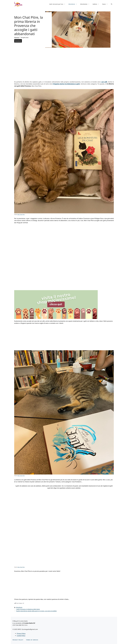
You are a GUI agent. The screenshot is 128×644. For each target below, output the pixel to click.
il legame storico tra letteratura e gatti (66, 84)
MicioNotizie (86, 4)
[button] (112, 4)
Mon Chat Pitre (21, 214)
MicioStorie (74, 4)
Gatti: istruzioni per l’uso (58, 4)
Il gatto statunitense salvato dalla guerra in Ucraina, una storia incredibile (36, 611)
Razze (106, 4)
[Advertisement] (64, 64)
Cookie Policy (21, 636)
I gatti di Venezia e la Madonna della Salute (28, 609)
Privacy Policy (21, 633)
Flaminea (17, 38)
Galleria (97, 4)
